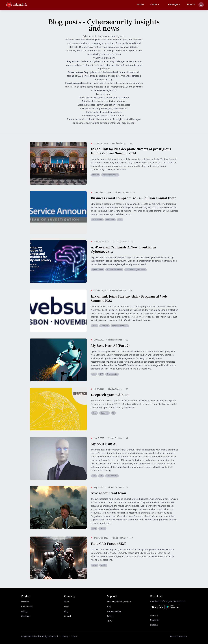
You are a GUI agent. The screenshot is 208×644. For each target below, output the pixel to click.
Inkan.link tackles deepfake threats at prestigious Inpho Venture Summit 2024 (131, 151)
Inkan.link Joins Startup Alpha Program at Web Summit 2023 (129, 298)
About (67, 602)
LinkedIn (154, 625)
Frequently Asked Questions (119, 602)
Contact (68, 616)
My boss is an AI (104, 444)
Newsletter (155, 620)
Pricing (24, 611)
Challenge (26, 616)
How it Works (27, 606)
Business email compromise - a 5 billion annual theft (133, 198)
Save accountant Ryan (109, 493)
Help (109, 606)
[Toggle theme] (201, 5)
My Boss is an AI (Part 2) (110, 345)
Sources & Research (178, 636)
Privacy (110, 616)
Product (140, 4)
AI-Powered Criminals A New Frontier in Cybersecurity (123, 249)
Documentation (114, 611)
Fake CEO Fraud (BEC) (109, 543)
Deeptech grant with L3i (110, 395)
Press (67, 606)
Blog (66, 611)
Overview (25, 602)
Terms (110, 621)
